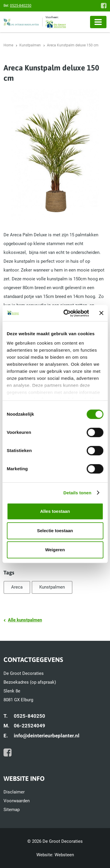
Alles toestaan (55, 511)
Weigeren (55, 550)
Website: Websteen (55, 855)
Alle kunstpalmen (25, 620)
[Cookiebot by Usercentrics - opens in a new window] (66, 313)
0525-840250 (21, 6)
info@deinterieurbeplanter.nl (47, 736)
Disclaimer (14, 792)
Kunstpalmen (52, 587)
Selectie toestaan (55, 531)
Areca (17, 587)
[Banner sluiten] (101, 313)
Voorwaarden (17, 801)
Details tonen (77, 493)
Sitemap (12, 810)
